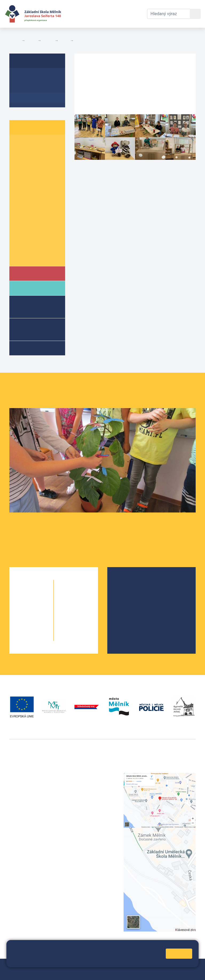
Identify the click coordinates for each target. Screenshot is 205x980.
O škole (127, 583)
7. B (41, 215)
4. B (41, 174)
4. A (20, 174)
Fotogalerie (86, 40)
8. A (20, 226)
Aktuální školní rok (79, 14)
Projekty (128, 600)
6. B (41, 195)
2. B (41, 154)
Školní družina (29, 306)
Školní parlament (34, 256)
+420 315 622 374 (92, 776)
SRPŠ (125, 617)
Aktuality (25, 88)
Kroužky (32, 348)
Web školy (186, 966)
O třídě (23, 77)
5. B (41, 185)
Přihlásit (34, 972)
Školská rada (133, 591)
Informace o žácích (36, 246)
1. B (41, 144)
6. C (20, 205)
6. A (64, 40)
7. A (20, 215)
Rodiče (31, 288)
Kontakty (134, 7)
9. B (41, 236)
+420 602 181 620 (27, 863)
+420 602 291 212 (92, 782)
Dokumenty (106, 7)
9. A (20, 236)
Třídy (48, 40)
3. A (20, 164)
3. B (41, 164)
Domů (14, 40)
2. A (20, 154)
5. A (20, 185)
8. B (41, 226)
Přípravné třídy (33, 329)
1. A (20, 144)
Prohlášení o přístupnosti (69, 972)
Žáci (31, 40)
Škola (30, 273)
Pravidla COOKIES (113, 972)
